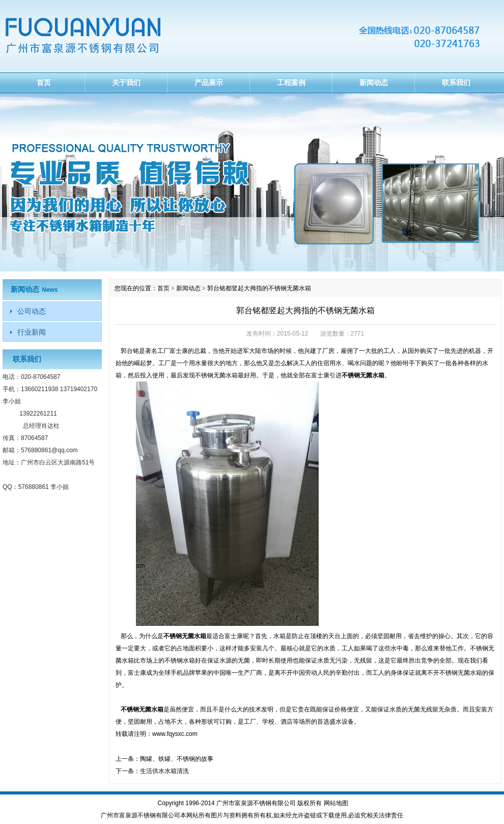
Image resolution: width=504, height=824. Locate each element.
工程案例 (291, 83)
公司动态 (32, 311)
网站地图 (336, 803)
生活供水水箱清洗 (164, 771)
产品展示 (209, 83)
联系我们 (456, 83)
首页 (44, 83)
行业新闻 (32, 332)
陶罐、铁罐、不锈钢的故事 (177, 759)
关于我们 (126, 83)
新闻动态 (374, 83)
